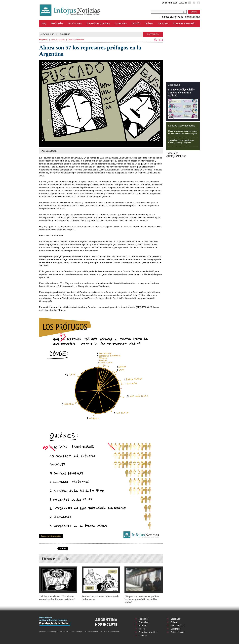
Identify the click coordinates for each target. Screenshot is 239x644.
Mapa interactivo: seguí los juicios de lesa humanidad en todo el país (183, 132)
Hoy (44, 23)
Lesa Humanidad (58, 40)
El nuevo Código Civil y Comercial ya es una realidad (181, 93)
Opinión (136, 23)
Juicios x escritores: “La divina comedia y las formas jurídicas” (57, 598)
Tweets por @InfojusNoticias (176, 155)
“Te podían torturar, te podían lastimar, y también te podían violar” (142, 599)
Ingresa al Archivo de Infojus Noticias (181, 17)
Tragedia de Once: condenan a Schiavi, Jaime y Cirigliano (181, 141)
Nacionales (57, 23)
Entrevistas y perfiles (98, 23)
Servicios (163, 23)
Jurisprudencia (177, 626)
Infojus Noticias (72, 10)
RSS (198, 3)
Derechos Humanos (76, 40)
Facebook (189, 3)
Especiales (121, 23)
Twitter (194, 3)
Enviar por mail (160, 40)
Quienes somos (178, 632)
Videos (149, 23)
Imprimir (156, 40)
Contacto (143, 636)
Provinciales (75, 23)
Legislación (176, 629)
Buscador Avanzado (184, 23)
